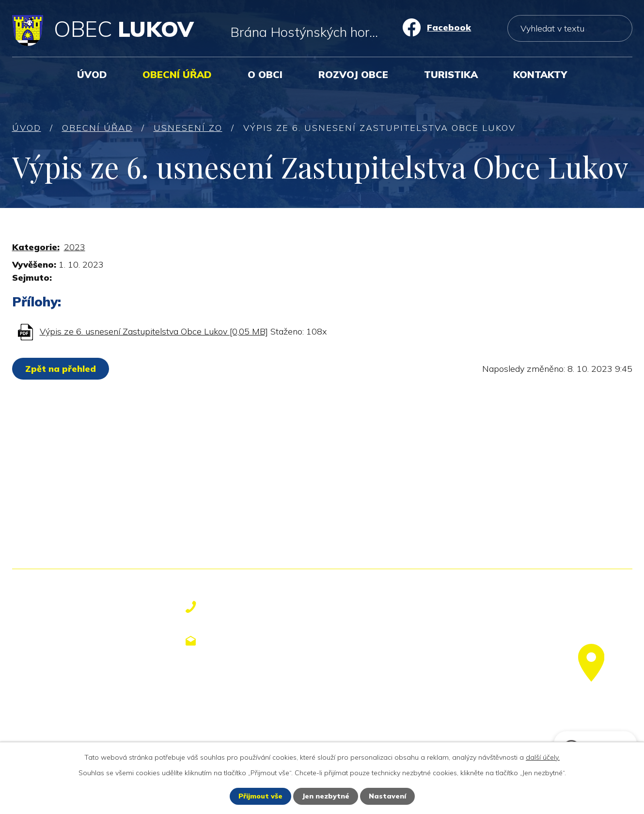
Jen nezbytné (326, 796)
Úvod (92, 74)
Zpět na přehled (61, 369)
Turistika (451, 74)
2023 (75, 247)
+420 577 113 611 (255, 607)
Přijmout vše (260, 796)
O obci (265, 74)
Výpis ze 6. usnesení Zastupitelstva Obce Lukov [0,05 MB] (154, 331)
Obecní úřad (177, 74)
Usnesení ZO (188, 128)
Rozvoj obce (353, 74)
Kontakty (540, 74)
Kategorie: (36, 247)
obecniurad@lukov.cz (263, 640)
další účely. (543, 757)
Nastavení (387, 796)
